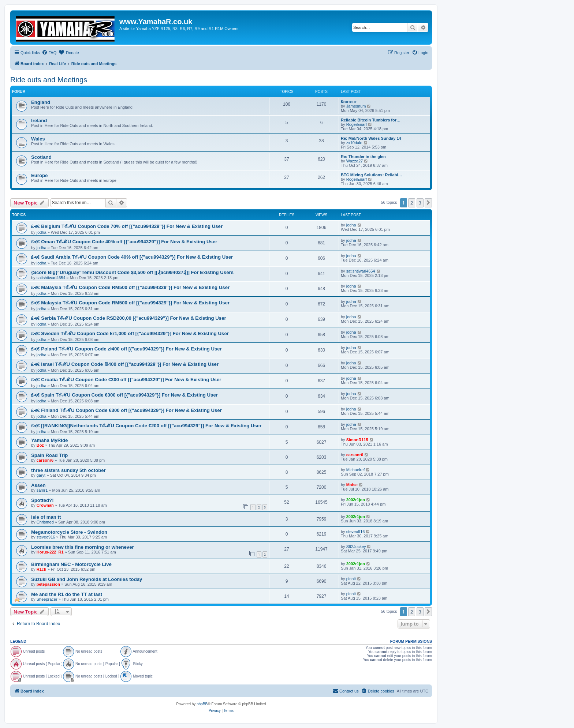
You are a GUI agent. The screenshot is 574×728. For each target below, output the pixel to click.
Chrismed (45, 522)
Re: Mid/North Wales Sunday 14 (371, 138)
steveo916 (46, 537)
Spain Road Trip (49, 455)
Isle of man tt (46, 517)
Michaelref (356, 470)
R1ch (42, 569)
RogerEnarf (357, 124)
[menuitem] (49, 53)
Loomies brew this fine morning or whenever (83, 547)
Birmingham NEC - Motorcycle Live (71, 564)
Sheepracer (47, 599)
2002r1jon (356, 500)
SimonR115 (357, 440)
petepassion (48, 584)
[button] (428, 203)
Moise (352, 485)
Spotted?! (42, 500)
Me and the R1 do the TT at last (67, 594)
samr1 (42, 490)
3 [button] (420, 203)
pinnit (351, 579)
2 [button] (412, 203)
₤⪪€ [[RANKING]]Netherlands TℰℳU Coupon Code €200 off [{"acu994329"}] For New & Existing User (146, 426)
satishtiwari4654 (51, 278)
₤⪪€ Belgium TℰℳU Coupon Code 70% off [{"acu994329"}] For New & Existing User (127, 226)
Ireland (39, 121)
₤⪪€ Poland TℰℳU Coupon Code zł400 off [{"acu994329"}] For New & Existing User (126, 349)
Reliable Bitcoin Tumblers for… (371, 120)
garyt (41, 475)
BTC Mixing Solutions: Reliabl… (371, 175)
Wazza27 (355, 161)
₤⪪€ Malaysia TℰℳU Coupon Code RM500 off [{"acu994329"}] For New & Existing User (130, 287)
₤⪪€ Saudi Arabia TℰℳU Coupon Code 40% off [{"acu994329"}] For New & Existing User (132, 257)
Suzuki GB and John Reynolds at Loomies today (87, 579)
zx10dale (354, 143)
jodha (42, 232)
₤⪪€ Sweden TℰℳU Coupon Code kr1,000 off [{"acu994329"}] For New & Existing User (130, 333)
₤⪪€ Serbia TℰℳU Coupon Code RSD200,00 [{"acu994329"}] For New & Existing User (129, 318)
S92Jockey (356, 547)
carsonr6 (45, 460)
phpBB (202, 704)
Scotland (41, 157)
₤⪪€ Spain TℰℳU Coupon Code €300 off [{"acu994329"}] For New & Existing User (124, 395)
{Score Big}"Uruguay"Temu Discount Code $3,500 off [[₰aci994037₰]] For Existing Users (132, 272)
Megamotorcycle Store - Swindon (69, 532)
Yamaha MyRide (49, 440)
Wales (38, 139)
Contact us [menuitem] (346, 691)
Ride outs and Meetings (49, 80)
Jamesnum (356, 106)
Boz (40, 445)
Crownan (45, 505)
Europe (39, 175)
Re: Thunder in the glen (363, 157)
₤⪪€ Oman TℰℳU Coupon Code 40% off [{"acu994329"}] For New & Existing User (124, 242)
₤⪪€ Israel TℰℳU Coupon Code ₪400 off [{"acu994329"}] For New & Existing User (125, 364)
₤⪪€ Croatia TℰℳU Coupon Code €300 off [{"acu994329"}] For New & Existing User (126, 380)
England (41, 102)
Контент (349, 102)
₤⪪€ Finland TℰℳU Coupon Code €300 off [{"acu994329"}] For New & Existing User (126, 410)
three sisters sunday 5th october (68, 470)
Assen (38, 485)
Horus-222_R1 (50, 552)
